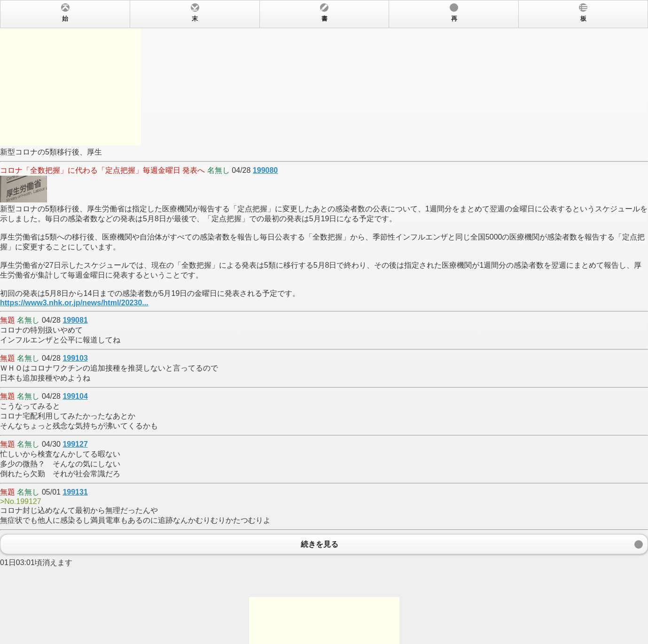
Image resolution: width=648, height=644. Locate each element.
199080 (265, 170)
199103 (75, 358)
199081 (75, 320)
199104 (75, 396)
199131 (75, 492)
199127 (75, 444)
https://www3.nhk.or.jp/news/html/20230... (74, 303)
